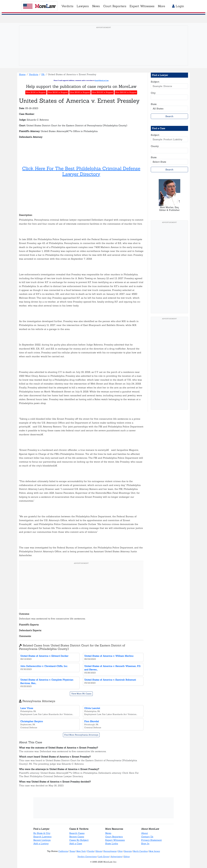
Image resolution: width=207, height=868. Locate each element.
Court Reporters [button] (115, 6)
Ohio (120, 851)
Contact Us (147, 837)
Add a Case (76, 843)
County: (155, 146)
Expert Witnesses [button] (142, 6)
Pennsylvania (110, 851)
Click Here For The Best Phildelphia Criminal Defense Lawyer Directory (81, 171)
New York (81, 851)
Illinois (99, 851)
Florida (91, 851)
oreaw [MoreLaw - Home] (39, 6)
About (145, 833)
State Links (112, 843)
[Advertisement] (103, 50)
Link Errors (104, 857)
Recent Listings (42, 840)
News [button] (96, 6)
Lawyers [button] (83, 6)
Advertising (117, 857)
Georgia (128, 851)
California (63, 851)
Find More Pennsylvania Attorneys (81, 735)
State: (154, 104)
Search (169, 116)
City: (153, 93)
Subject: (155, 82)
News (108, 833)
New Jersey (155, 851)
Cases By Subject (79, 840)
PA (43, 74)
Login (178, 6)
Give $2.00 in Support (58, 92)
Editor (127, 857)
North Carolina (140, 851)
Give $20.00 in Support (126, 92)
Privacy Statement (151, 840)
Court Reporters (114, 837)
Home (22, 74)
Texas (72, 851)
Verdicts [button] (67, 6)
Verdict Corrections (87, 857)
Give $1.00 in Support (36, 92)
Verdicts (33, 74)
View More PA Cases (81, 694)
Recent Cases (77, 837)
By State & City (42, 833)
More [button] (161, 6)
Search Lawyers (42, 837)
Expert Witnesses (115, 840)
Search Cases (77, 833)
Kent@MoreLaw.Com (102, 80)
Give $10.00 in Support (103, 92)
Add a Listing (41, 843)
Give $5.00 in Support (80, 92)
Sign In (145, 843)
